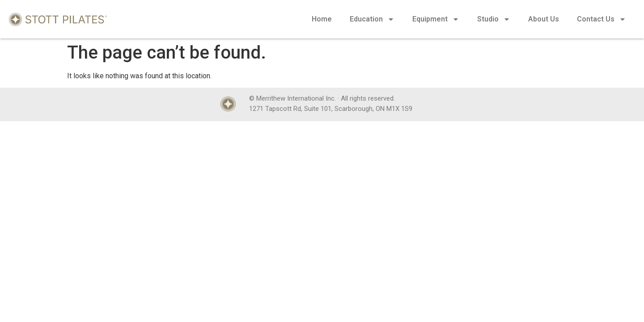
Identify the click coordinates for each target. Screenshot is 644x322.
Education (372, 19)
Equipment (436, 19)
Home (322, 19)
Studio (494, 19)
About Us (544, 19)
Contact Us (602, 19)
